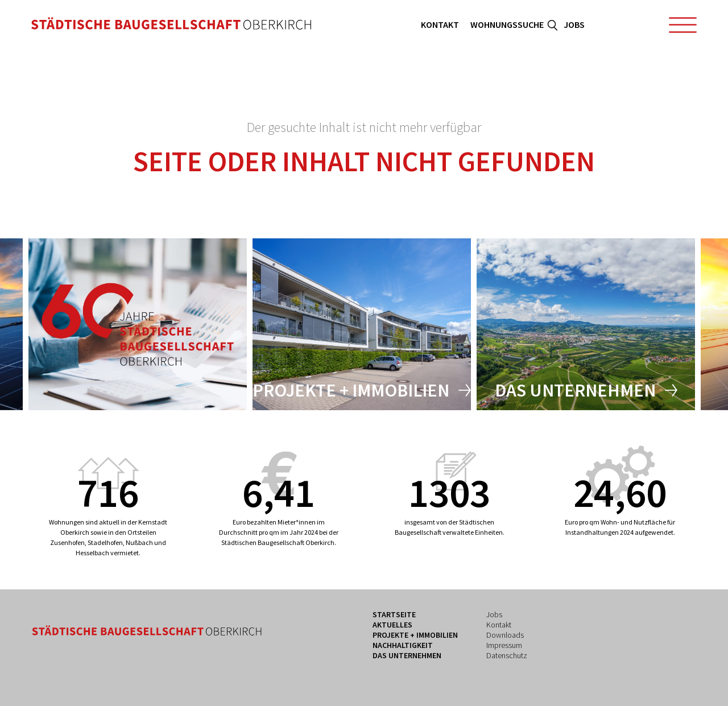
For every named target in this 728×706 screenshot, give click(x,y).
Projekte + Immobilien (351, 390)
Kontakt (440, 24)
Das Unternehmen (575, 390)
